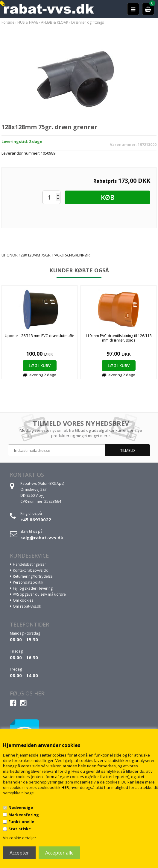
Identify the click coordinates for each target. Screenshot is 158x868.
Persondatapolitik (28, 582)
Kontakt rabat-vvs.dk (30, 570)
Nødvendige (21, 807)
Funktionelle (21, 822)
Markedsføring (24, 815)
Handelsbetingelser (29, 564)
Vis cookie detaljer (20, 838)
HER (65, 787)
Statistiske (20, 829)
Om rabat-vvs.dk (27, 606)
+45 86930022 (36, 520)
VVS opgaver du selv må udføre (39, 594)
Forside (8, 22)
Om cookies (23, 600)
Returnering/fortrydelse (33, 576)
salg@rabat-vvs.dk (42, 538)
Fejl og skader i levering (33, 588)
